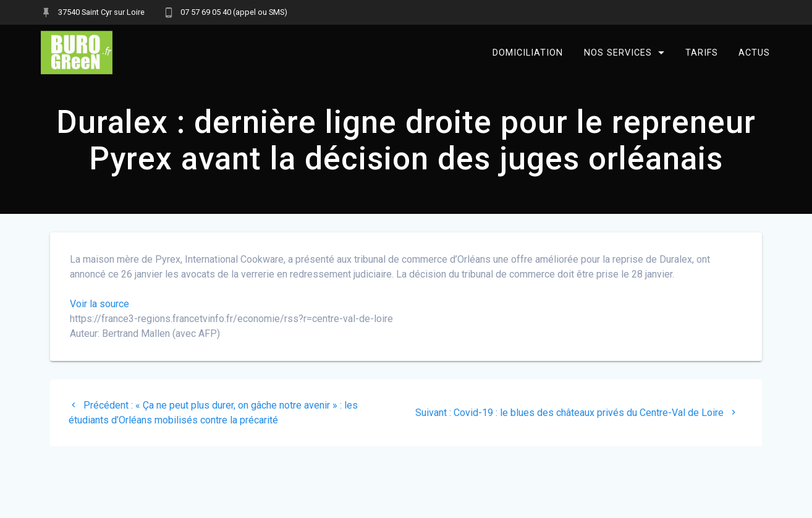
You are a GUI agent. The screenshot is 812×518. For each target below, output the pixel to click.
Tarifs (701, 52)
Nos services (618, 52)
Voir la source (99, 304)
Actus (754, 52)
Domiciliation (528, 52)
